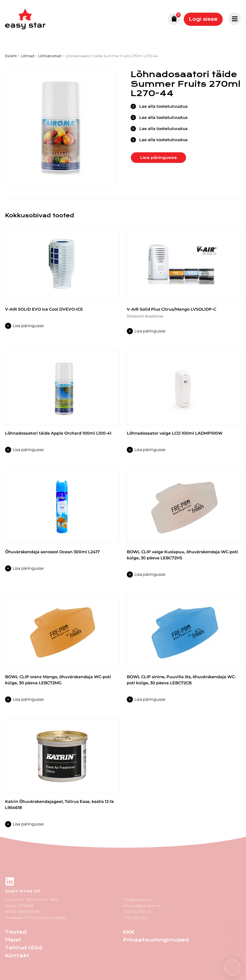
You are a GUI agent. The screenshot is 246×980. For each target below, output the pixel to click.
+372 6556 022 (135, 918)
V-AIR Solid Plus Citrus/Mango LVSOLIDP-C (171, 309)
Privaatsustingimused (156, 940)
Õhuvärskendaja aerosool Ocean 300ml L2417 (52, 552)
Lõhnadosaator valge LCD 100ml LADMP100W (175, 433)
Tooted (16, 932)
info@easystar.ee (138, 900)
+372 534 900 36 (137, 912)
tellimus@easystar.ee (142, 906)
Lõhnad (28, 56)
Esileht (11, 56)
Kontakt (17, 956)
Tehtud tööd (24, 948)
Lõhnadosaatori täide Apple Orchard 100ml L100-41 (58, 433)
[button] (232, 967)
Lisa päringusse (158, 158)
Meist (13, 940)
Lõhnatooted (50, 56)
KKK (129, 932)
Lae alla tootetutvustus (163, 106)
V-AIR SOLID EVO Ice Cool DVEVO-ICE (44, 309)
